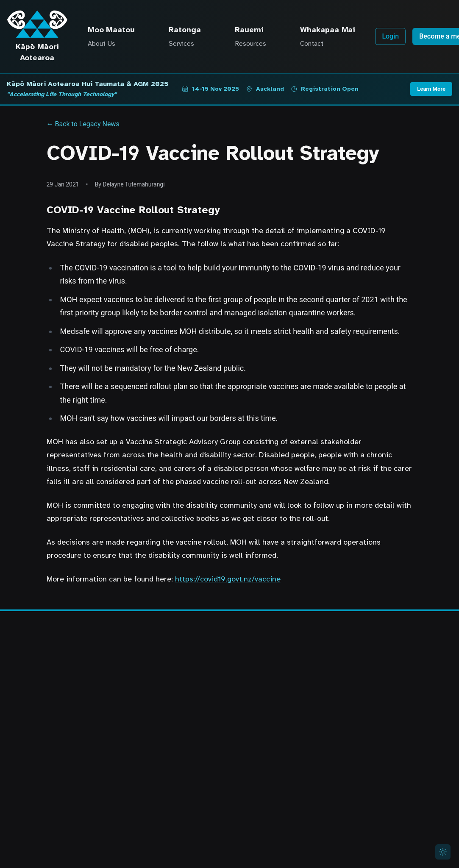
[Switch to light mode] (443, 852)
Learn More (431, 89)
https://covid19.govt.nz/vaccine (228, 579)
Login (390, 36)
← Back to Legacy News (83, 124)
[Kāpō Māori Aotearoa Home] (37, 24)
